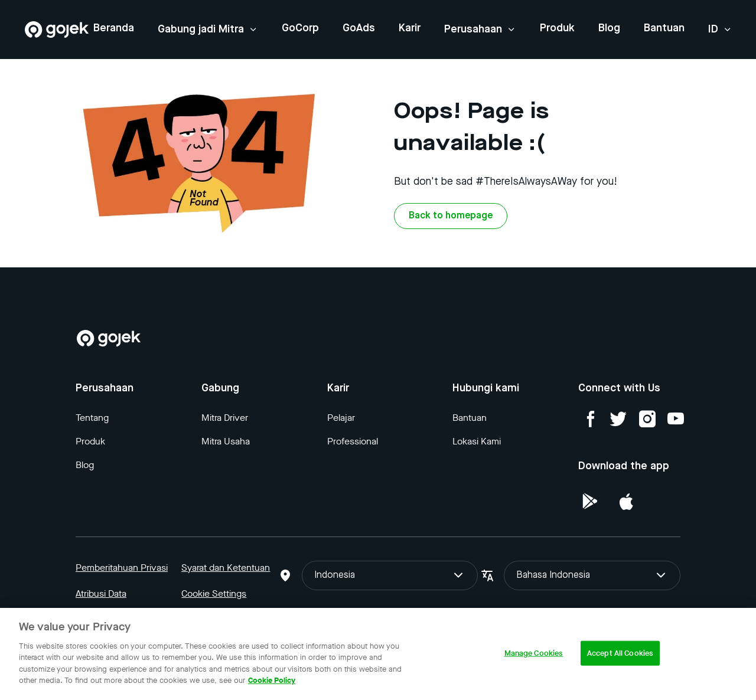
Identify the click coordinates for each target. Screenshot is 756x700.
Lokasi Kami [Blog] (477, 441)
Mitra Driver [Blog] (225, 418)
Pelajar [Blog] (341, 418)
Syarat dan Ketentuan (226, 567)
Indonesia (390, 575)
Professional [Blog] (353, 441)
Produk (557, 28)
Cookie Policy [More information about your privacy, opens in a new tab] (272, 680)
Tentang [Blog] (92, 418)
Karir (410, 28)
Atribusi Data (101, 593)
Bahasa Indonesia (592, 575)
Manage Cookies (534, 653)
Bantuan (664, 28)
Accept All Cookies (620, 653)
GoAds (359, 28)
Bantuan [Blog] (470, 418)
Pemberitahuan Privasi (122, 567)
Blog (609, 28)
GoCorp (300, 28)
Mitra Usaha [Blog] (226, 441)
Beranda (114, 28)
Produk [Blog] (90, 441)
